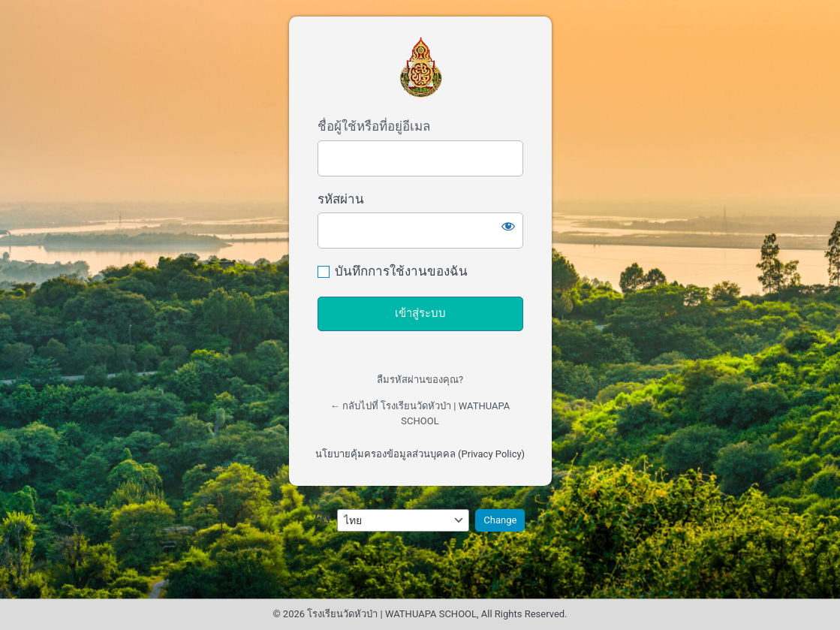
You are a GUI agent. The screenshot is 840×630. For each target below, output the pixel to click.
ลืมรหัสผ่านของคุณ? (420, 380)
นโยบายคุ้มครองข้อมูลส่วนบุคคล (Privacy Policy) (420, 454)
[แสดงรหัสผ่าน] (508, 226)
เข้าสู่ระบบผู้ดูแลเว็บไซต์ (420, 68)
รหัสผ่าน (341, 199)
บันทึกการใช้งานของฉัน (401, 271)
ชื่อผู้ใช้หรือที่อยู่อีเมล (374, 126)
